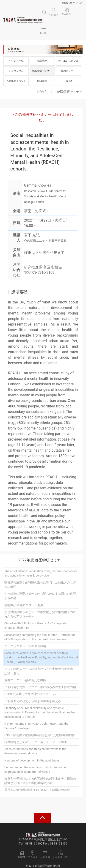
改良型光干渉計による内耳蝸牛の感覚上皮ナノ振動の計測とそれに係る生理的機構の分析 (40, 781)
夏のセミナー (68, 71)
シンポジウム (16, 71)
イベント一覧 (16, 61)
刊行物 (68, 81)
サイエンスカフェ (68, 61)
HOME (42, 92)
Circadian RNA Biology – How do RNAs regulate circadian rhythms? (35, 626)
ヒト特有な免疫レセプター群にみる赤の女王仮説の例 (40, 687)
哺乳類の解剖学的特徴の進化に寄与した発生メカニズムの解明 (40, 585)
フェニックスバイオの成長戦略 (25, 646)
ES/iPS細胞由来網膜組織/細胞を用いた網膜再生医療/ (40, 735)
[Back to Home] (23, 20)
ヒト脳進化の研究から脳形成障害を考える (33, 701)
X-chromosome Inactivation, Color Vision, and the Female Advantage (36, 726)
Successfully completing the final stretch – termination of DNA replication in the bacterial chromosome (40, 637)
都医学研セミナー (42, 71)
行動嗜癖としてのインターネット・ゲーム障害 (36, 742)
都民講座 (42, 61)
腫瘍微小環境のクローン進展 (24, 605)
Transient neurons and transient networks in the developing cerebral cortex (35, 751)
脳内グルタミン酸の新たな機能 (25, 680)
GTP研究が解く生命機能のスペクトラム (31, 694)
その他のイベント (16, 81)
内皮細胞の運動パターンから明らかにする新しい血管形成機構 (40, 596)
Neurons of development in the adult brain (32, 760)
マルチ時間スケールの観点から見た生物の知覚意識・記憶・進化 (40, 671)
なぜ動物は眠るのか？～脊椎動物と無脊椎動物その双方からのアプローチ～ (40, 614)
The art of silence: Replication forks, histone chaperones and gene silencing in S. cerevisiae (41, 573)
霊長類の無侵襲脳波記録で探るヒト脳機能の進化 (37, 790)
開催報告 (42, 81)
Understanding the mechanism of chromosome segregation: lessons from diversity (35, 770)
